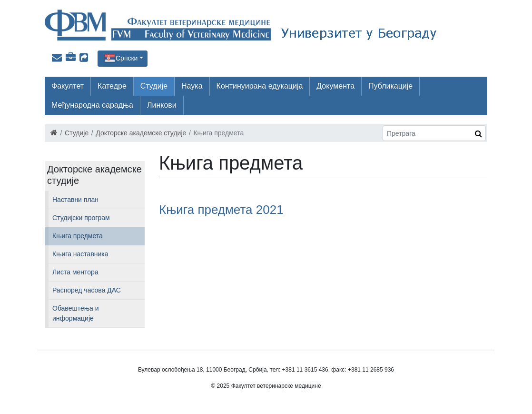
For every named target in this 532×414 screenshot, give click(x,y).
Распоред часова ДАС (87, 290)
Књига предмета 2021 (221, 210)
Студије (154, 86)
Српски (127, 58)
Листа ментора (75, 272)
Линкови (162, 105)
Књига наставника (80, 254)
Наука (192, 86)
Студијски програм (81, 218)
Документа (335, 86)
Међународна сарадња (92, 105)
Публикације (390, 86)
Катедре (112, 86)
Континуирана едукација (260, 86)
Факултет (68, 86)
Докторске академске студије (141, 133)
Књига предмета (78, 236)
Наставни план (75, 200)
